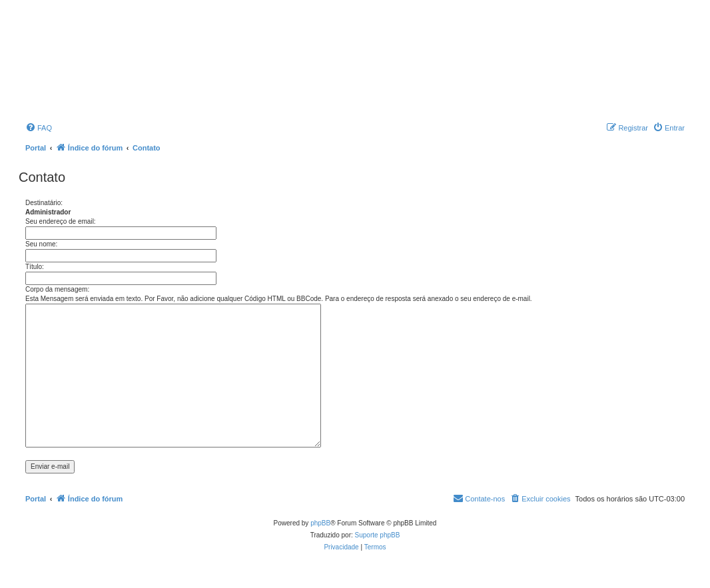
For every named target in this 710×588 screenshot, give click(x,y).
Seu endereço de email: (61, 221)
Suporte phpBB (378, 535)
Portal (36, 148)
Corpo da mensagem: (57, 289)
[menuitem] (39, 128)
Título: (35, 267)
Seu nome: (41, 244)
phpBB (320, 523)
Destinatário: (44, 203)
